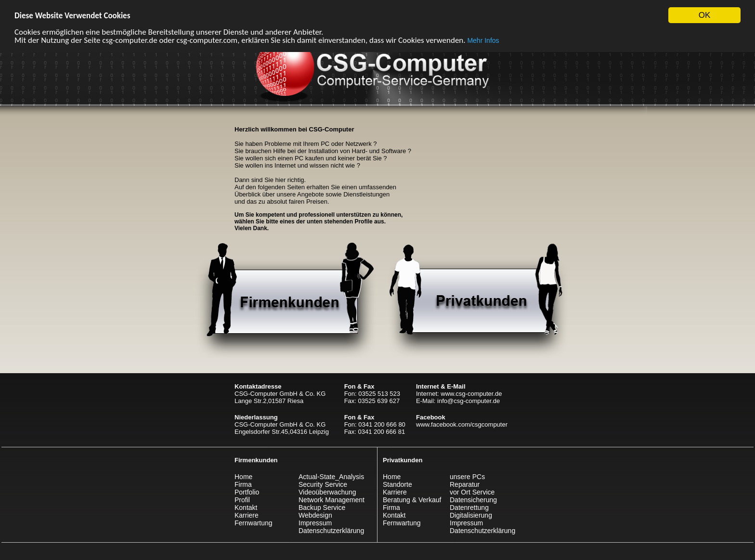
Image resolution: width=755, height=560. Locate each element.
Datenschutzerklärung (331, 531)
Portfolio (247, 492)
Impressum (315, 523)
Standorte (397, 484)
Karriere (247, 515)
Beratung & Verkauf (412, 500)
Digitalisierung (471, 515)
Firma (243, 484)
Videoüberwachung (327, 492)
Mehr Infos (483, 40)
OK (705, 15)
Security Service (323, 484)
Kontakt (246, 508)
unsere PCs (467, 477)
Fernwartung (254, 523)
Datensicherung (473, 500)
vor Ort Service (472, 492)
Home (243, 477)
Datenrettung (469, 508)
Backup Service (322, 508)
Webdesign (315, 515)
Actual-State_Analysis (331, 477)
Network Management (332, 500)
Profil (242, 500)
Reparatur (465, 484)
